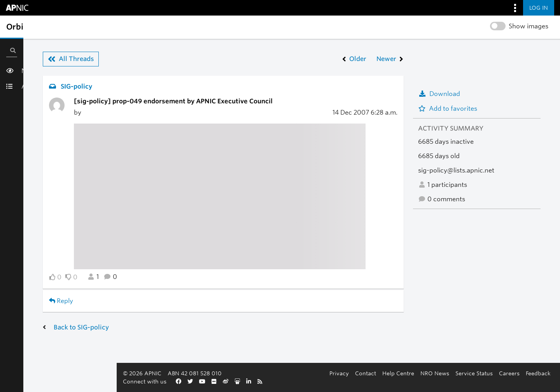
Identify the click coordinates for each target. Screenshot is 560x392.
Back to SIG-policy (81, 327)
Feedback (368, 381)
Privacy (169, 381)
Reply (61, 301)
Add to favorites (448, 109)
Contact (195, 381)
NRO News (264, 381)
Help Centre (228, 381)
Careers (339, 381)
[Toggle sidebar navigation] (14, 27)
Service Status (304, 381)
